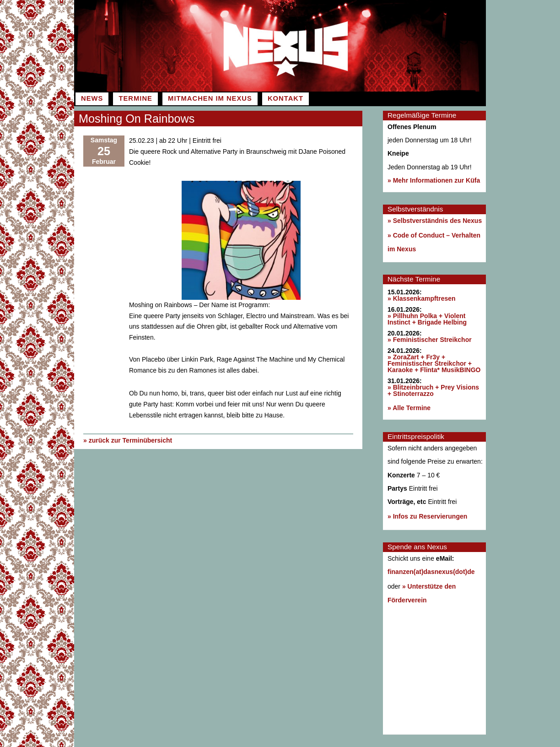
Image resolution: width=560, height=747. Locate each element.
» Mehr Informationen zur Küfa (434, 180)
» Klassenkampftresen (422, 298)
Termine (135, 98)
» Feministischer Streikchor (430, 340)
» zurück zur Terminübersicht (128, 440)
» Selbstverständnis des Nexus (435, 221)
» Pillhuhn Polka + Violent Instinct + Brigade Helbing (427, 319)
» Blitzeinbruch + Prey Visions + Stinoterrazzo (433, 390)
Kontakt (285, 98)
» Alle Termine (409, 408)
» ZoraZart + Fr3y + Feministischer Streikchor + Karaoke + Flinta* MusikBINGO (434, 363)
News (92, 98)
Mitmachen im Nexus (210, 98)
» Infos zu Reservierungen (427, 516)
